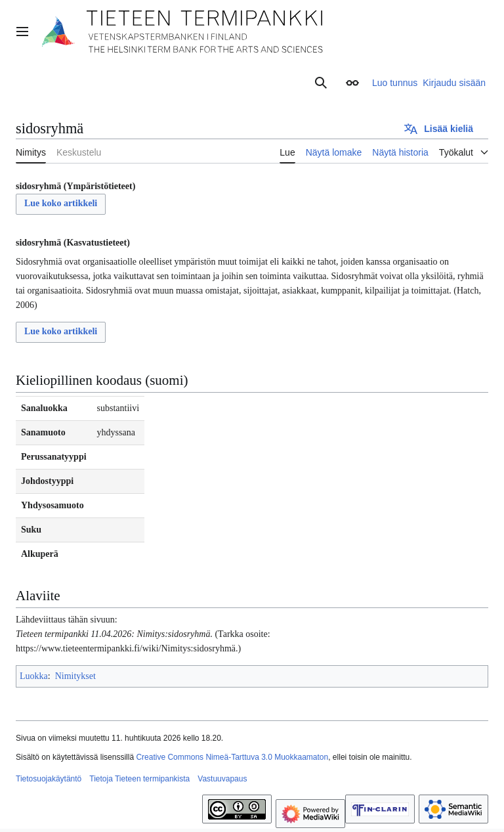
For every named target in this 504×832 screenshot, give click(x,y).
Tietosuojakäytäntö (49, 779)
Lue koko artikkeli (61, 203)
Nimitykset (75, 676)
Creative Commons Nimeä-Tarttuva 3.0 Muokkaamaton (232, 757)
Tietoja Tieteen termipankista (139, 779)
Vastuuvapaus (222, 779)
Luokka (34, 676)
